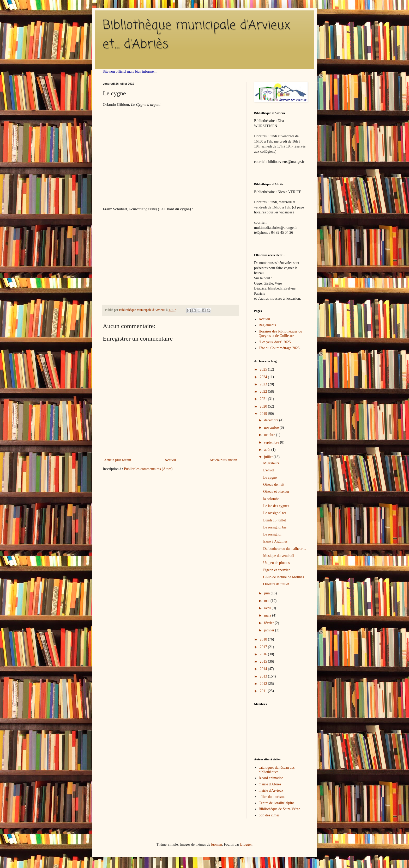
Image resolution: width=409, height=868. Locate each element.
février (269, 623)
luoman (216, 844)
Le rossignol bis (275, 527)
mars (268, 615)
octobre (270, 435)
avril (268, 608)
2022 (264, 392)
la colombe (271, 499)
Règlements (267, 325)
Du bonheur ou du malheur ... (285, 549)
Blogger (246, 844)
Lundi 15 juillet (275, 520)
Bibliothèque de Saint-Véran (280, 809)
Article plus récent (118, 460)
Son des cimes (269, 815)
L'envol (269, 470)
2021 (264, 399)
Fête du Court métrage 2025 (279, 348)
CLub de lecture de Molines (284, 577)
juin (267, 593)
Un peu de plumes (276, 563)
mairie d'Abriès (270, 784)
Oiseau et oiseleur (276, 492)
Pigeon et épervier (276, 570)
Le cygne (270, 478)
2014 (264, 669)
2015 (264, 661)
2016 (264, 654)
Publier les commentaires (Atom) (148, 469)
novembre (272, 427)
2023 (264, 384)
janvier (269, 630)
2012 (264, 684)
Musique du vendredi (279, 556)
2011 (264, 691)
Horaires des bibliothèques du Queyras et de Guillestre (281, 334)
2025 (264, 369)
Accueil (170, 460)
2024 (264, 377)
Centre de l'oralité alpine (277, 803)
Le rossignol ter (275, 513)
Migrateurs (271, 463)
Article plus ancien (223, 460)
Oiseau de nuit (274, 485)
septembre (272, 442)
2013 (264, 676)
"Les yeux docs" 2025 (275, 342)
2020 (264, 406)
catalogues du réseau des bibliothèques (277, 770)
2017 (264, 647)
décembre (272, 420)
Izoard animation (271, 778)
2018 (264, 639)
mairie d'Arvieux (271, 790)
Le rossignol (272, 534)
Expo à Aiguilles (275, 541)
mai (267, 601)
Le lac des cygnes (276, 506)
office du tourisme (272, 797)
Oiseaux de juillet (276, 584)
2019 (264, 414)
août (268, 450)
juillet (269, 457)
